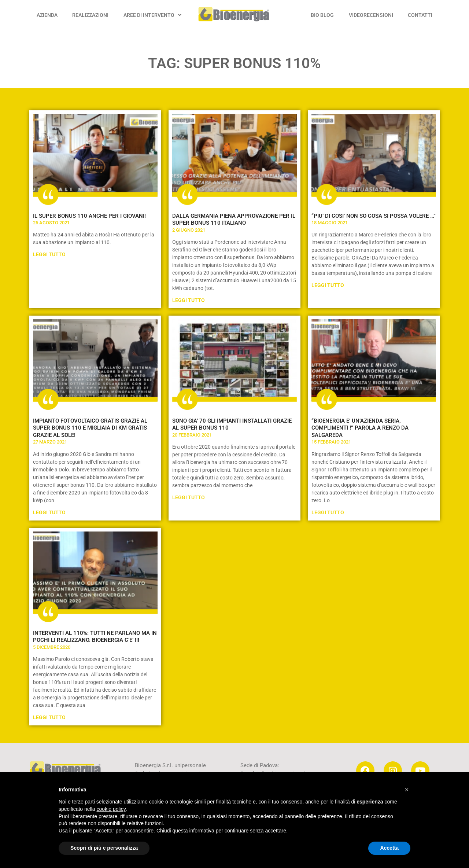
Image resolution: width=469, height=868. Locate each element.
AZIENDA (47, 15)
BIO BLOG (322, 15)
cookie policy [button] (111, 809)
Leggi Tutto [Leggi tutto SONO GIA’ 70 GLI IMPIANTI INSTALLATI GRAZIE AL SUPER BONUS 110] (189, 497)
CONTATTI (420, 15)
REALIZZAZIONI (90, 15)
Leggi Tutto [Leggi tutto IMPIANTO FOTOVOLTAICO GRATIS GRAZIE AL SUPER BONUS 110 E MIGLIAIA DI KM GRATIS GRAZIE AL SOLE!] (49, 512)
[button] (407, 790)
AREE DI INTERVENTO (152, 15)
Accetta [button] (389, 848)
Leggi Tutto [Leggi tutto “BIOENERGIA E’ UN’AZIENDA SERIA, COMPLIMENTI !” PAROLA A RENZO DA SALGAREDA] (328, 512)
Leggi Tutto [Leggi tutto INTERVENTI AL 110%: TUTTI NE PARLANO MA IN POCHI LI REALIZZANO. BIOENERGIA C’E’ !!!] (49, 717)
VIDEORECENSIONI (371, 15)
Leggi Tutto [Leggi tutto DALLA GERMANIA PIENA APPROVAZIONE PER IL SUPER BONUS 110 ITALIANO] (189, 300)
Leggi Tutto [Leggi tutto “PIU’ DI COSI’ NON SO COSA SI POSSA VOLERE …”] (328, 285)
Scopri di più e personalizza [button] (104, 848)
